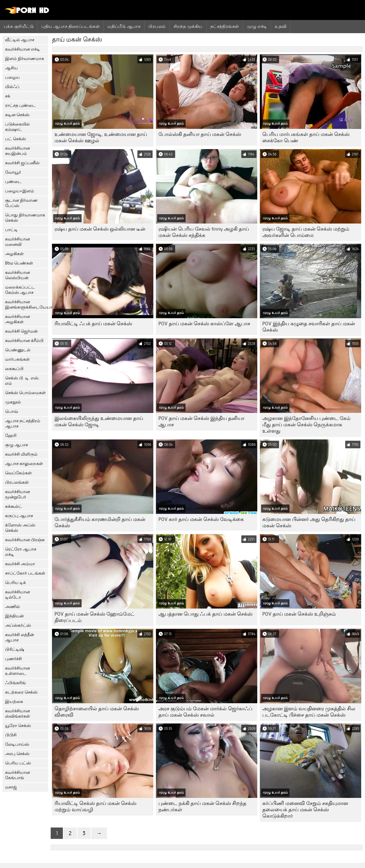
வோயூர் (13, 172)
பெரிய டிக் (15, 583)
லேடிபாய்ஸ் (17, 744)
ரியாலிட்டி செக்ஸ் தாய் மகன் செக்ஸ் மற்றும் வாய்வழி (95, 806)
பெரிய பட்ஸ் (18, 763)
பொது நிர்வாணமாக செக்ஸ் (25, 218)
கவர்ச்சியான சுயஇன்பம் (17, 151)
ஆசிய (11, 68)
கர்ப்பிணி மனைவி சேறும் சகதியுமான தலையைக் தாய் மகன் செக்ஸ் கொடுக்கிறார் (305, 810)
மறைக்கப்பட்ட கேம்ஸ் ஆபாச (20, 290)
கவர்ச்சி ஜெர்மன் (21, 331)
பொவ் (12, 411)
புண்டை (13, 182)
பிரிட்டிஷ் (15, 649)
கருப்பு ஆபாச (19, 516)
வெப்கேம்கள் (18, 473)
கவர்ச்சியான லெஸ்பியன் (17, 275)
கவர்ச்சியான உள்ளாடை (17, 671)
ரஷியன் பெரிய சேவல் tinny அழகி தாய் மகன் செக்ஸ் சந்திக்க (204, 232)
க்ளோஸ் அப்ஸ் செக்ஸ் (20, 528)
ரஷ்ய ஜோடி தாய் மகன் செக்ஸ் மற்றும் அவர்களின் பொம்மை (306, 232)
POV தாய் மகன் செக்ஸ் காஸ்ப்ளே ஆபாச (204, 324)
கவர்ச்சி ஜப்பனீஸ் (22, 163)
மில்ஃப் (12, 87)
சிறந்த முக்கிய (188, 26)
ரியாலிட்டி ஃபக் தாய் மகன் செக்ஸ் (93, 324)
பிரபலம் (157, 26)
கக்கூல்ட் (14, 506)
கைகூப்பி (14, 369)
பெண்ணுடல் (18, 350)
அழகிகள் (14, 254)
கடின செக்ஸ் (17, 115)
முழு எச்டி (257, 26)
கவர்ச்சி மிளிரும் (21, 454)
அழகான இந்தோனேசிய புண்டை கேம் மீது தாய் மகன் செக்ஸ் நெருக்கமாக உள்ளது (306, 425)
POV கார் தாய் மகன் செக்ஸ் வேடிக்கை (201, 519)
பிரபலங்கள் (17, 482)
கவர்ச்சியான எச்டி (23, 49)
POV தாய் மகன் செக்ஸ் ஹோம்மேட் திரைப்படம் (95, 617)
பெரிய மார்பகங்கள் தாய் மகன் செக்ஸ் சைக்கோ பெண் (306, 137)
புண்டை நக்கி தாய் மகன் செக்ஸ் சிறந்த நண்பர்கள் (202, 806)
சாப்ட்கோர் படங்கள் (25, 573)
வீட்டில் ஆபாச (20, 40)
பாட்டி (11, 230)
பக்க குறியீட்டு (19, 26)
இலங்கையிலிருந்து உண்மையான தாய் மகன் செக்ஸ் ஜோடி (99, 421)
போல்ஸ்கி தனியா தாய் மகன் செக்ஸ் (200, 134)
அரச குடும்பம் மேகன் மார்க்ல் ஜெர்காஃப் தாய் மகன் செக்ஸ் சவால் (205, 712)
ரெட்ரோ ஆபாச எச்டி (21, 552)
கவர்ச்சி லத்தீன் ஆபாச (20, 637)
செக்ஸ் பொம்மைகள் (25, 393)
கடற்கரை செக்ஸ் (21, 692)
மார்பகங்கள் (17, 359)
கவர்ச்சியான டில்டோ (17, 595)
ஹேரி (11, 436)
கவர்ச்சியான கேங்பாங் (17, 775)
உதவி (281, 26)
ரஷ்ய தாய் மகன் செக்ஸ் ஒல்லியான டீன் (100, 229)
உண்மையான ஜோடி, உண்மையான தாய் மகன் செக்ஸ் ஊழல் (101, 137)
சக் (8, 96)
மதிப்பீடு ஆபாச (124, 26)
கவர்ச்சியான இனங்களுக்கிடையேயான (27, 305)
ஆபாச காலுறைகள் (24, 464)
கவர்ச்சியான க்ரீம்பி (24, 341)
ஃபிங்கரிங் (15, 683)
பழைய (12, 77)
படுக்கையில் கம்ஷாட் (17, 127)
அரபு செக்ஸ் (17, 754)
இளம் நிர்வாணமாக (25, 59)
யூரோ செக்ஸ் (18, 726)
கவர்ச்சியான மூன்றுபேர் (17, 494)
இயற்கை (14, 702)
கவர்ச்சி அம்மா (20, 564)
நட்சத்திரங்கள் (225, 26)
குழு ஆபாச (16, 445)
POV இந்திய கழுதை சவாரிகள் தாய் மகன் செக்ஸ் (309, 327)
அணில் (12, 607)
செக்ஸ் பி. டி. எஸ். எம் (22, 381)
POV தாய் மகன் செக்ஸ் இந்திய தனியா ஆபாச (201, 421)
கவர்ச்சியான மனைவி (17, 242)
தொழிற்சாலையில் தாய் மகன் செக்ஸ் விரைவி (97, 712)
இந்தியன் (14, 616)
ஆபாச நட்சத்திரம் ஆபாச (23, 423)
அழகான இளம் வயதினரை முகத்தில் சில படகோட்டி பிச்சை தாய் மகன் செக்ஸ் (309, 712)
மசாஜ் (11, 787)
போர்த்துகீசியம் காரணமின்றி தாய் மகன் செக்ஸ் (100, 522)
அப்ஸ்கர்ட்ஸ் (18, 625)
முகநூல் (13, 402)
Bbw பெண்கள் (19, 263)
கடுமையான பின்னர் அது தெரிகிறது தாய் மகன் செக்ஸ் (309, 522)
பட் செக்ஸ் (15, 139)
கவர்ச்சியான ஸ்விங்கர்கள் (17, 714)
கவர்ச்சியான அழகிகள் (17, 319)
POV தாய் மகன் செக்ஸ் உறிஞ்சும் (299, 614)
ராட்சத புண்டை (20, 105)
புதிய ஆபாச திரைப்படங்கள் (70, 26)
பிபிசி (11, 735)
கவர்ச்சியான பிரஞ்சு (25, 540)
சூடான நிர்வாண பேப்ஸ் (21, 203)
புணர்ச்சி (13, 659)
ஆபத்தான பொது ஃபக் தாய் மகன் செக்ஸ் (205, 614)
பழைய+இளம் (20, 191)
